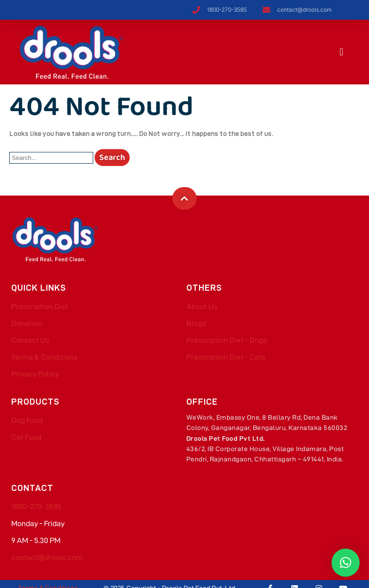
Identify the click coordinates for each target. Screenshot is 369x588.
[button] (342, 52)
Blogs (196, 323)
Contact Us (30, 340)
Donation (27, 323)
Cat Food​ (26, 437)
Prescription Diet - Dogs (227, 340)
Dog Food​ (27, 420)
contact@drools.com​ (47, 557)
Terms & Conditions (44, 357)
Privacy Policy (35, 374)
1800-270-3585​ (37, 507)
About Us (202, 306)
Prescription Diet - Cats (226, 357)
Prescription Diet (40, 306)
